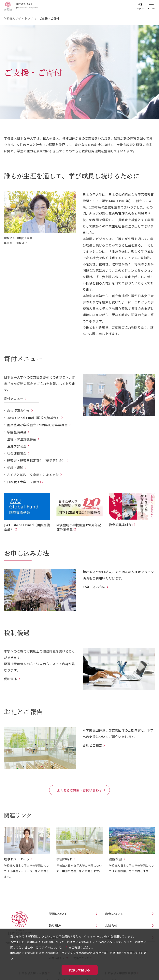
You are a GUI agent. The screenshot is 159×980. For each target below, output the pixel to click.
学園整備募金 (17, 432)
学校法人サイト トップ (18, 18)
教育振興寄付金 (18, 411)
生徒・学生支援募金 (22, 439)
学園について (58, 914)
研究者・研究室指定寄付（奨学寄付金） (36, 460)
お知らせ (111, 926)
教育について (114, 914)
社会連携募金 (17, 453)
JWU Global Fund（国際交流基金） (33, 418)
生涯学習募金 (17, 446)
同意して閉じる (80, 970)
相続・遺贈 (15, 468)
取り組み (55, 926)
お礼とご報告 (92, 745)
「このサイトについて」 (49, 947)
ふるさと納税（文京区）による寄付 (33, 475)
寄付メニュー (14, 399)
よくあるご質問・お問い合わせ (79, 790)
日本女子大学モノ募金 (24, 482)
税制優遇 (10, 679)
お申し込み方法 (94, 587)
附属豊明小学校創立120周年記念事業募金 (37, 425)
